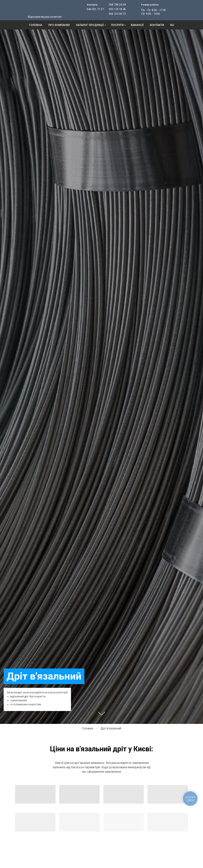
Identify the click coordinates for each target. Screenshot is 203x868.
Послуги (117, 25)
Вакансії (137, 25)
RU (172, 25)
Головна (36, 25)
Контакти (157, 25)
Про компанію (59, 25)
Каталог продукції (90, 25)
